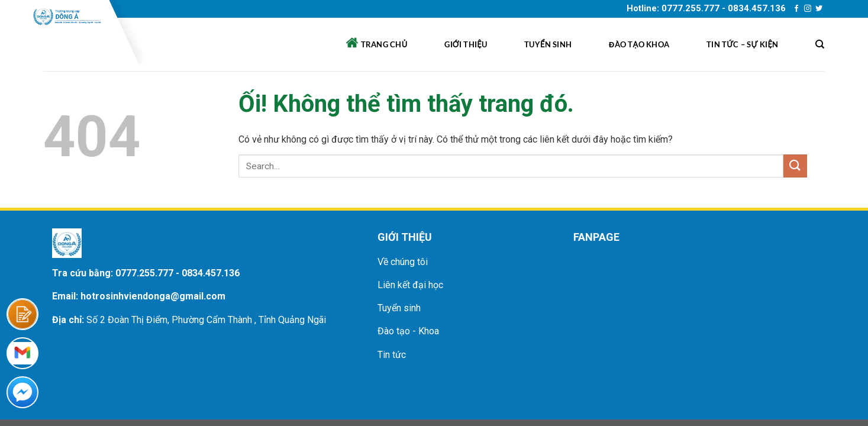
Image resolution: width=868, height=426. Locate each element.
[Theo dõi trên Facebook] (796, 9)
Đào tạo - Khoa (408, 331)
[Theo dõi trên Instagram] (808, 9)
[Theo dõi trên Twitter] (819, 9)
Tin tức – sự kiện (742, 44)
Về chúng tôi (403, 262)
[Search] (820, 44)
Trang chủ (377, 43)
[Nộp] (795, 166)
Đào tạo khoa (639, 44)
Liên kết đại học (410, 285)
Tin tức (392, 355)
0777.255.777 (144, 273)
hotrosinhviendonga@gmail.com (153, 296)
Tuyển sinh (548, 44)
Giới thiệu (466, 44)
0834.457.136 (211, 273)
